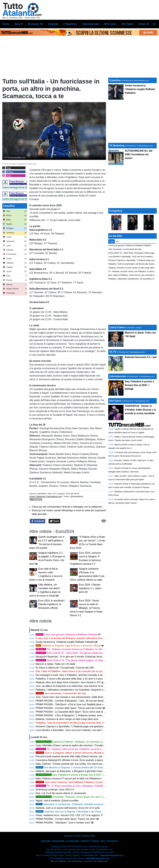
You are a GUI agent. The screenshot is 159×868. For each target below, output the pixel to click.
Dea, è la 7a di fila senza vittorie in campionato (61, 793)
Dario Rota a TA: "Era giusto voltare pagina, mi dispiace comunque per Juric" (83, 660)
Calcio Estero (117, 327)
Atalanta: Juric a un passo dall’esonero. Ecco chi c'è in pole (68, 808)
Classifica (9, 206)
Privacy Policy (89, 836)
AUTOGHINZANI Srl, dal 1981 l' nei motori (139, 154)
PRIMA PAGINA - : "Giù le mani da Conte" (69, 708)
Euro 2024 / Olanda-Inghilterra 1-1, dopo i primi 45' (90, 588)
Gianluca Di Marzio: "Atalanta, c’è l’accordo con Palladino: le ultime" (81, 742)
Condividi (38, 521)
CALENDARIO (72, 841)
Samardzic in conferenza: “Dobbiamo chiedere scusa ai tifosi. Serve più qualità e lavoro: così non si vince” (97, 804)
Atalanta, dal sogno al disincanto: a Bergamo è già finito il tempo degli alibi (76, 771)
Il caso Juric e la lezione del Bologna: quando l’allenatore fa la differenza (75, 638)
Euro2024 (42, 494)
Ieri (117, 241)
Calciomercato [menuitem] (90, 24)
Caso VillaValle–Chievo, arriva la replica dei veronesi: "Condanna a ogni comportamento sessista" (89, 745)
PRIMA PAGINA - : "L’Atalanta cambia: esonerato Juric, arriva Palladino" (84, 715)
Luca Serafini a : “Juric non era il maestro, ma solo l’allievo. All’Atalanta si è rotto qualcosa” (90, 730)
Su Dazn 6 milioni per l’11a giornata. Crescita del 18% (65, 668)
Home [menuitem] (6, 24)
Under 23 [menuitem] (144, 24)
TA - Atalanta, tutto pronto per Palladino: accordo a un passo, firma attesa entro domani (88, 749)
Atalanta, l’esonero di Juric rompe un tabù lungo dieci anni (67, 719)
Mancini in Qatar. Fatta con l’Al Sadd (55, 664)
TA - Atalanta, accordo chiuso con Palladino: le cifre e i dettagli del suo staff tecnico (86, 649)
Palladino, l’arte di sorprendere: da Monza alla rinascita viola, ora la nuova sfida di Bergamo (85, 723)
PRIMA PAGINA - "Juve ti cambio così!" (63, 823)
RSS (103, 841)
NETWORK (46, 841)
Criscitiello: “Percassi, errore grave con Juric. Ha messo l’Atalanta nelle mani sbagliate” (91, 797)
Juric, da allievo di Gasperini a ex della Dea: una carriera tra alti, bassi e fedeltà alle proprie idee (88, 686)
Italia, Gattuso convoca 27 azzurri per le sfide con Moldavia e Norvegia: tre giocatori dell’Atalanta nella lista (93, 779)
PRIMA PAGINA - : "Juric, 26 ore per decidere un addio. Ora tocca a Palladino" (89, 701)
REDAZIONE (58, 841)
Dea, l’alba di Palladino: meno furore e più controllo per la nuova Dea (73, 671)
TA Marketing (117, 146)
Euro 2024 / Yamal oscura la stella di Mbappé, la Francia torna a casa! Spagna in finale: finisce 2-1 (87, 608)
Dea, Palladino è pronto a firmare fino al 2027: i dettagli (74, 775)
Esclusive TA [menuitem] (35, 24)
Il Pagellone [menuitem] (70, 24)
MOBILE (95, 841)
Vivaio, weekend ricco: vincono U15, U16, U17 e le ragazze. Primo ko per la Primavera (83, 815)
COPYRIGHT (112, 841)
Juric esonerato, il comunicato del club (61, 693)
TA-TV (113, 352)
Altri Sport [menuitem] (127, 24)
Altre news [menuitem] (110, 24)
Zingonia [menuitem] (53, 24)
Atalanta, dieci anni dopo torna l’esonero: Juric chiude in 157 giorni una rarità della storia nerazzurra (89, 682)
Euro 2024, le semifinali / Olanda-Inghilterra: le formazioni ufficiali (52, 604)
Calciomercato (118, 376)
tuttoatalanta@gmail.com (112, 855)
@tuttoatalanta (77, 496)
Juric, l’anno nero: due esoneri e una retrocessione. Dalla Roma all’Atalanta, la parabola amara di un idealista (95, 697)
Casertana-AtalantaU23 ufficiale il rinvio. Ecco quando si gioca (69, 760)
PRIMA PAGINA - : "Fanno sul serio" (66, 819)
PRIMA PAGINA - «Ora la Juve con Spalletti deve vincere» (74, 704)
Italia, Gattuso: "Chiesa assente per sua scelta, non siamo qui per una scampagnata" (82, 764)
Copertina (115, 80)
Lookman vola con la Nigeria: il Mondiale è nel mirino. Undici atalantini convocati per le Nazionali (92, 812)
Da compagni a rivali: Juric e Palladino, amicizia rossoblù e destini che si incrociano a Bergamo (87, 675)
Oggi (112, 241)
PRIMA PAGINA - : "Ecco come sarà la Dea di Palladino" (79, 712)
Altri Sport (115, 401)
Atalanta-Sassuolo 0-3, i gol (141, 357)
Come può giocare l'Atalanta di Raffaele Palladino (67, 635)
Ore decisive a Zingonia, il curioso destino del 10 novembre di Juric (76, 767)
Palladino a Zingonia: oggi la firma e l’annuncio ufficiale (68, 646)
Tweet (55, 521)
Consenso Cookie (72, 836)
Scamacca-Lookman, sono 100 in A (55, 790)
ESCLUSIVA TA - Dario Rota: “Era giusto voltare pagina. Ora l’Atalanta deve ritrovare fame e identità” (96, 653)
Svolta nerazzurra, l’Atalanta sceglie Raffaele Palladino (65, 642)
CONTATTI (85, 841)
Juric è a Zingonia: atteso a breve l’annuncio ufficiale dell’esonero (76, 753)
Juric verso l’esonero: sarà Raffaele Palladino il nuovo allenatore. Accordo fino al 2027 (87, 782)
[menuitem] (154, 24)
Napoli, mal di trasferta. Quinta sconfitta (57, 801)
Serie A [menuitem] (19, 24)
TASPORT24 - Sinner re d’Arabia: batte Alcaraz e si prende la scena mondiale (140, 410)
